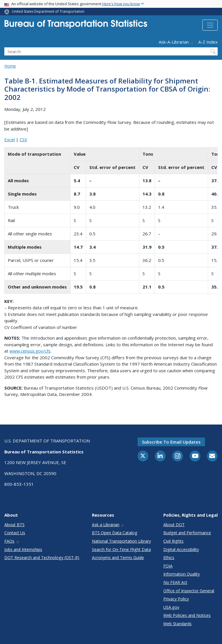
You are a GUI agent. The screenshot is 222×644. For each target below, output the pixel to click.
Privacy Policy (176, 599)
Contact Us (15, 533)
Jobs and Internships (23, 549)
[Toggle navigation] (210, 25)
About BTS (14, 525)
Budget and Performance (187, 533)
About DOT (174, 525)
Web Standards (177, 624)
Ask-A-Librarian (176, 42)
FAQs (12, 541)
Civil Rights (173, 541)
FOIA (168, 566)
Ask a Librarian (108, 525)
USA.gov (171, 607)
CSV (23, 139)
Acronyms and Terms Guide (118, 558)
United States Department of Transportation (48, 11)
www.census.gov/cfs (30, 351)
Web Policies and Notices (187, 615)
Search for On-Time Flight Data (121, 549)
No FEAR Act (175, 582)
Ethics (169, 558)
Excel (10, 139)
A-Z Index (208, 42)
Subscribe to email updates (171, 442)
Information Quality (182, 574)
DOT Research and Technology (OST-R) (42, 558)
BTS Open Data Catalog (115, 533)
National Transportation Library (121, 541)
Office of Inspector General (189, 591)
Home (10, 66)
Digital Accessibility (181, 549)
